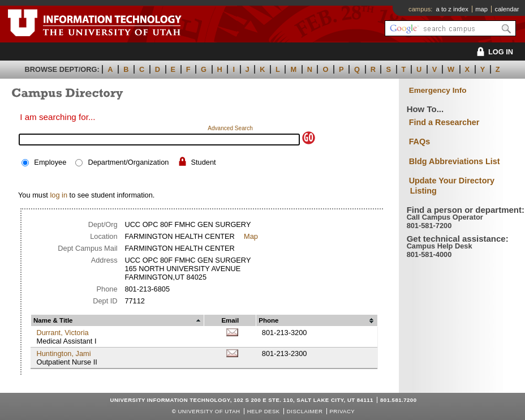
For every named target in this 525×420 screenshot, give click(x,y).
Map (251, 236)
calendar (507, 9)
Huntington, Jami (63, 353)
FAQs (420, 142)
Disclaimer (305, 411)
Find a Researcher (444, 122)
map (481, 9)
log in (59, 195)
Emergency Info (438, 90)
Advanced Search (230, 128)
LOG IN (493, 52)
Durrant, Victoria (62, 333)
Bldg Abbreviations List (455, 161)
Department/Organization (128, 162)
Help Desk (264, 411)
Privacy (342, 411)
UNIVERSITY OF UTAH (209, 411)
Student (204, 162)
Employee (50, 162)
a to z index (452, 9)
